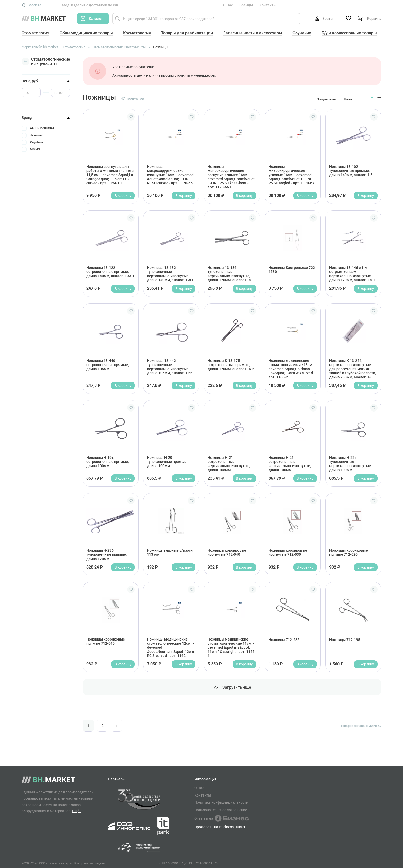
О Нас (228, 5)
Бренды (246, 5)
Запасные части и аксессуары (253, 33)
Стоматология (35, 33)
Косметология (137, 33)
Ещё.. (77, 811)
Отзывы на (221, 818)
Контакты (268, 5)
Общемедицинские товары (86, 33)
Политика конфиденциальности (221, 802)
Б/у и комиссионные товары (349, 33)
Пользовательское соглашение (221, 810)
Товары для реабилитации (187, 33)
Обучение (302, 33)
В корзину (123, 195)
